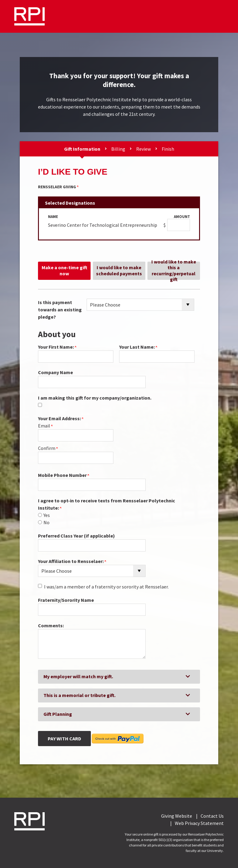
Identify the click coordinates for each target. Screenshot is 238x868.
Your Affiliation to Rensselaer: (72, 561)
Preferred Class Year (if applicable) (76, 536)
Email (45, 426)
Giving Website (177, 816)
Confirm (48, 448)
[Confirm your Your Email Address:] (76, 458)
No (47, 522)
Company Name (55, 372)
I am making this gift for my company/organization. (95, 398)
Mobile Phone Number (64, 475)
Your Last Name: (138, 347)
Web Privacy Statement (199, 823)
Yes (47, 515)
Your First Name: (57, 347)
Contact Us (212, 816)
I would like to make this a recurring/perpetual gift (174, 271)
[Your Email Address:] (76, 435)
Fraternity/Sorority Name (66, 600)
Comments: (51, 625)
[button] (119, 677)
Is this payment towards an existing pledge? (60, 310)
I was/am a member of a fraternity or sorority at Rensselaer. (106, 587)
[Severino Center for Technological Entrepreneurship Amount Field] (179, 225)
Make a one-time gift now (64, 270)
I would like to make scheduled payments (119, 270)
